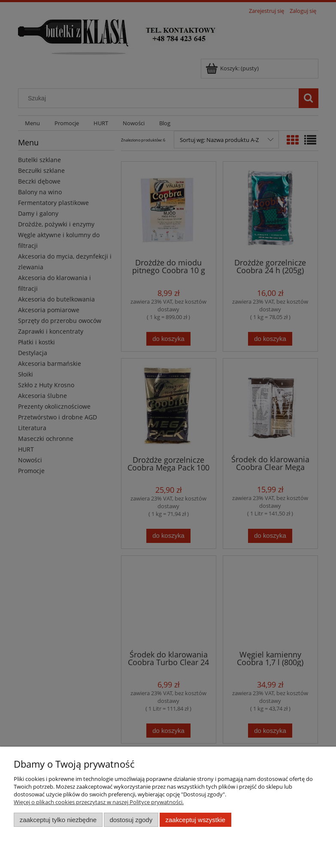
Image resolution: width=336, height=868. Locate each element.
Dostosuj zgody (131, 820)
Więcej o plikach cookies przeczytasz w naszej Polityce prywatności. (99, 802)
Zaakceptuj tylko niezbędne (58, 820)
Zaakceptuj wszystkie (195, 820)
